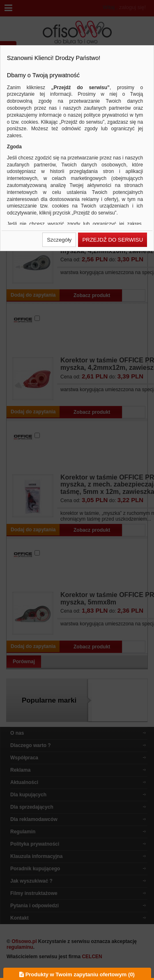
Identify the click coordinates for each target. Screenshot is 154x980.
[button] (59, 240)
